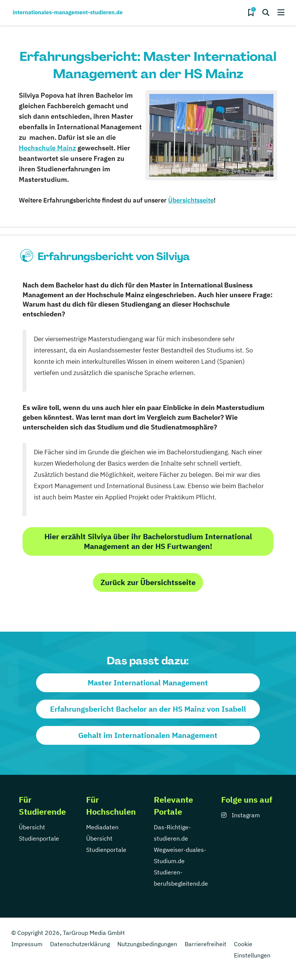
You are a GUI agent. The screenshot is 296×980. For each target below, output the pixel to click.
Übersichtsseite (191, 200)
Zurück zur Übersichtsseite (148, 582)
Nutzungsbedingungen (147, 944)
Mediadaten (102, 827)
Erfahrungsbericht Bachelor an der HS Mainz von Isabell (148, 709)
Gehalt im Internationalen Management (148, 735)
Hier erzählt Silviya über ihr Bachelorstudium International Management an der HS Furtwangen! (148, 541)
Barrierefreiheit (206, 944)
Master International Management (148, 683)
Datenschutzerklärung (80, 944)
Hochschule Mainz (47, 148)
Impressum (27, 944)
